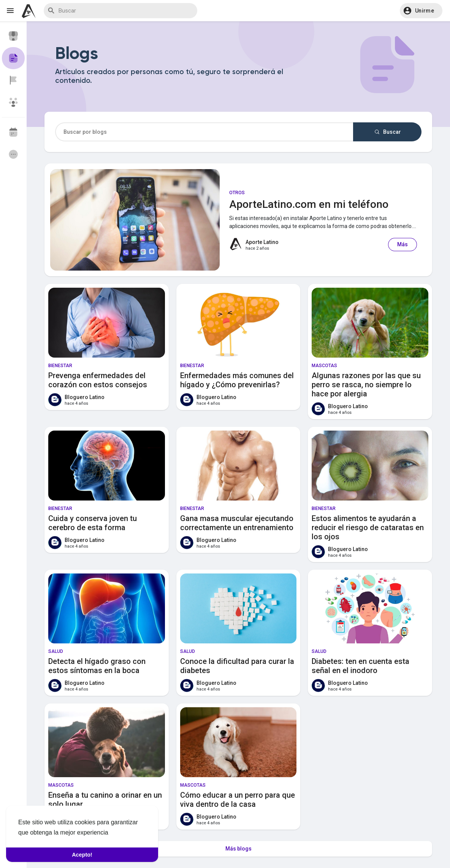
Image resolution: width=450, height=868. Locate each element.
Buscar (387, 132)
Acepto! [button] (82, 855)
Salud (56, 651)
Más (402, 244)
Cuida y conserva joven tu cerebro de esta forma (93, 523)
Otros (237, 193)
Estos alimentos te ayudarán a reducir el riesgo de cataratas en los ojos (368, 527)
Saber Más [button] (126, 832)
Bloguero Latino (85, 397)
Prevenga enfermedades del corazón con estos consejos (98, 380)
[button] (421, 11)
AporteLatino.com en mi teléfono (309, 204)
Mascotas (324, 366)
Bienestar (60, 366)
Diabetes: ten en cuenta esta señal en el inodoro (360, 666)
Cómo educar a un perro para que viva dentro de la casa (238, 800)
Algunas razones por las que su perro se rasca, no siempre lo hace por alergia (366, 385)
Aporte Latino (262, 242)
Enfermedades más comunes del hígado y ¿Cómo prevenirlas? (237, 380)
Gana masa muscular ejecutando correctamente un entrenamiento (237, 523)
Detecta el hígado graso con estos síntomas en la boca (97, 666)
